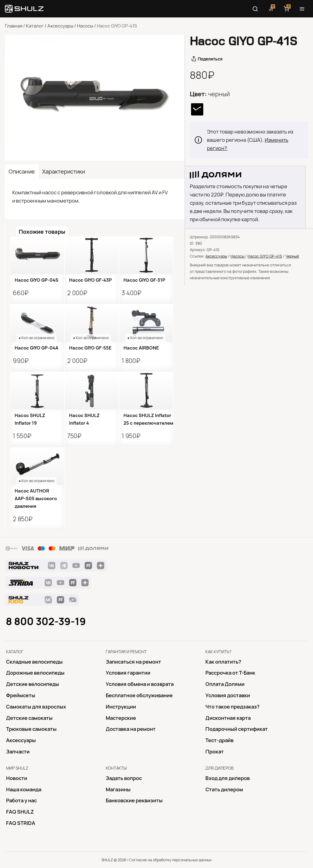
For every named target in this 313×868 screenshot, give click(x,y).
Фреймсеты (21, 695)
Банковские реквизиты (134, 800)
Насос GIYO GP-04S (37, 280)
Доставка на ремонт (131, 729)
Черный (292, 256)
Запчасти (18, 752)
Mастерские (121, 718)
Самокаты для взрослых (36, 707)
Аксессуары (60, 26)
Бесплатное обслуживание (139, 695)
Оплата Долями (225, 684)
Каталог (35, 26)
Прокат (215, 752)
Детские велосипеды (33, 684)
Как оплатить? (223, 662)
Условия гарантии (128, 673)
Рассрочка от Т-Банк (230, 673)
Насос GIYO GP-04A (37, 348)
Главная (14, 26)
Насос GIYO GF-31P (144, 280)
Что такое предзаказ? (232, 707)
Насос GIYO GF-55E (90, 348)
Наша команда (24, 789)
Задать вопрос (124, 778)
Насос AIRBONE (141, 348)
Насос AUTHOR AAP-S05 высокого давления (36, 499)
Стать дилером (224, 789)
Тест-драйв (219, 740)
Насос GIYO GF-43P (90, 280)
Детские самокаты (29, 718)
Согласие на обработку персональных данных (170, 860)
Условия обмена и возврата (140, 684)
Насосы (85, 26)
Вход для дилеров (228, 778)
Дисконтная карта (228, 718)
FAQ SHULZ (20, 812)
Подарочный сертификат (237, 729)
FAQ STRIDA (21, 823)
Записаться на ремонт (133, 662)
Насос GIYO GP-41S (265, 256)
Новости (17, 778)
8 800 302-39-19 (46, 621)
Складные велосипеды (34, 662)
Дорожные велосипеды (35, 673)
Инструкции (121, 707)
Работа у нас (21, 800)
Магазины (118, 789)
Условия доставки (228, 695)
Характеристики (64, 172)
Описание (22, 172)
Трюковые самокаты (31, 729)
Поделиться (210, 59)
